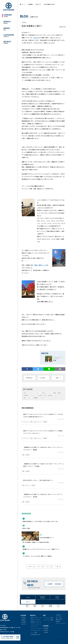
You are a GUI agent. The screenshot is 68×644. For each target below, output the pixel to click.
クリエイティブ (48, 567)
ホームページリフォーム (37, 628)
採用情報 (46, 628)
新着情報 (58, 621)
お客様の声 (58, 615)
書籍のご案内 (59, 619)
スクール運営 (57, 567)
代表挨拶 (23, 618)
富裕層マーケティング (36, 622)
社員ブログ (38, 4)
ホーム (23, 4)
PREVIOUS (29, 378)
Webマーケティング (36, 620)
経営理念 (23, 620)
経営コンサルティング (30, 567)
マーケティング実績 (48, 618)
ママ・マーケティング (36, 624)
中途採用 (46, 632)
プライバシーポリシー (61, 623)
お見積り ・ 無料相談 (54, 584)
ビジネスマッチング (36, 630)
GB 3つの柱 (59, 617)
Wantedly (36, 38)
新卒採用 (46, 630)
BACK (43, 378)
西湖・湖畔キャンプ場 (41, 265)
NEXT (57, 378)
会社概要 (23, 622)
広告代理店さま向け (36, 634)
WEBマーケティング (39, 567)
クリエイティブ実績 (48, 620)
